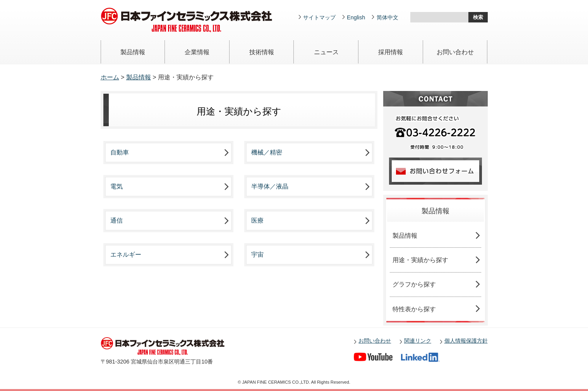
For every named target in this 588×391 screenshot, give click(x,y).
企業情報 (197, 52)
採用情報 (391, 52)
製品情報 (133, 52)
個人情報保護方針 (466, 341)
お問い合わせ (455, 52)
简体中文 (387, 17)
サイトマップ (319, 17)
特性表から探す (414, 309)
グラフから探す (414, 284)
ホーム (110, 77)
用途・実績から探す (420, 260)
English (356, 17)
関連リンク (418, 341)
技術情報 (262, 52)
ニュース (326, 52)
